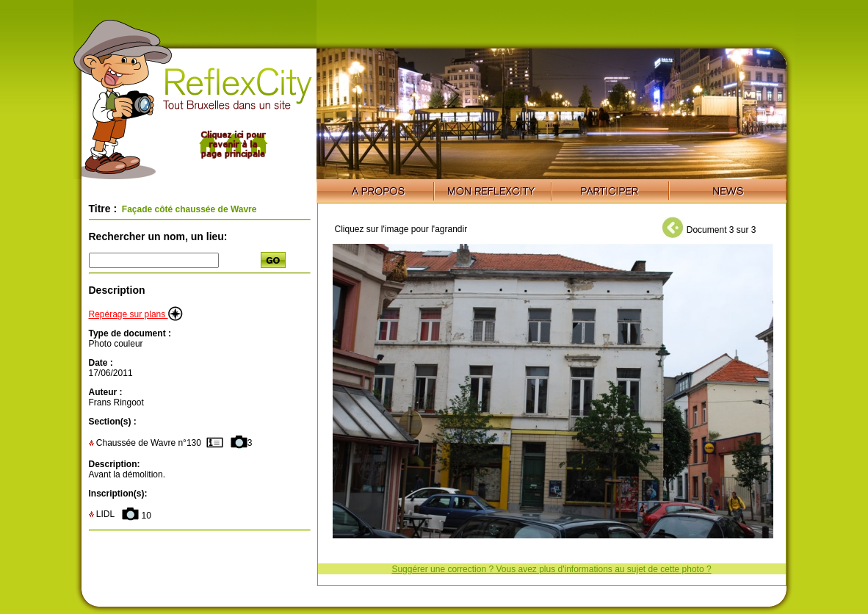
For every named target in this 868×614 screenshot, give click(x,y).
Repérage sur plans (136, 314)
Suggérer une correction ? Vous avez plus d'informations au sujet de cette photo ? (551, 569)
